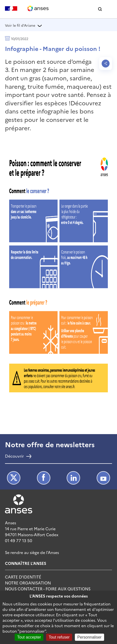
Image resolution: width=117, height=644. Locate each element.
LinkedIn (73, 478)
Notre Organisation (28, 583)
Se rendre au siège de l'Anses (32, 552)
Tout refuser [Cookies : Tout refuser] (59, 637)
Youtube (103, 478)
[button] (100, 9)
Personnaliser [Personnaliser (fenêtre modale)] (89, 637)
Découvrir (14, 456)
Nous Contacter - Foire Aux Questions (48, 589)
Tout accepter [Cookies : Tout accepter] (29, 637)
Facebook (44, 478)
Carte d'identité (23, 577)
